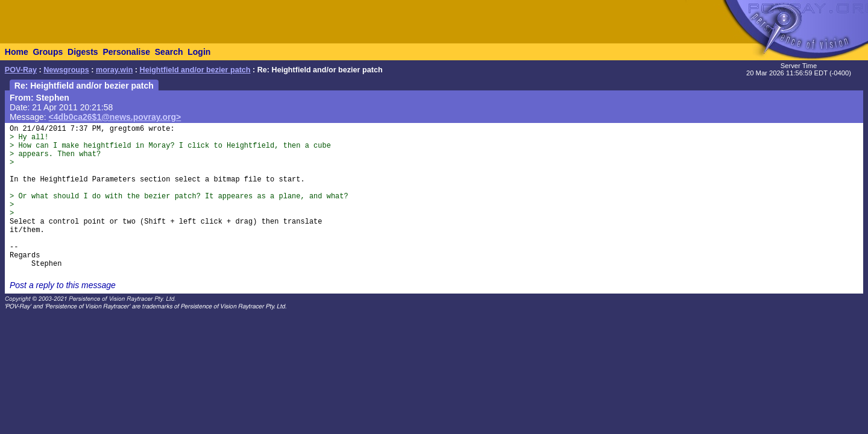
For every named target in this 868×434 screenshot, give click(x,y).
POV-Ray (21, 70)
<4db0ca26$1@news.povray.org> (115, 117)
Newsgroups (66, 70)
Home (17, 52)
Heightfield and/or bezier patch (195, 70)
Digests (83, 52)
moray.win (114, 70)
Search (169, 52)
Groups (48, 52)
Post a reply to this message (63, 285)
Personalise (126, 52)
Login (199, 52)
